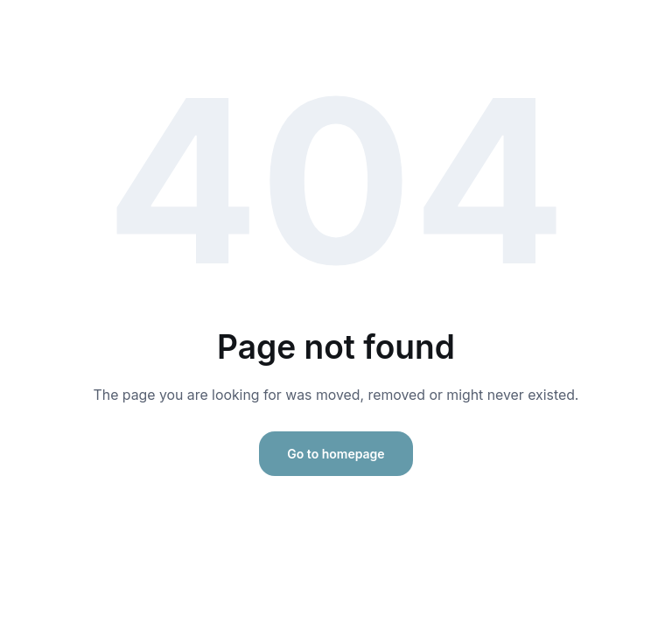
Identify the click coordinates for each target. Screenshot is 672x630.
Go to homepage (336, 454)
